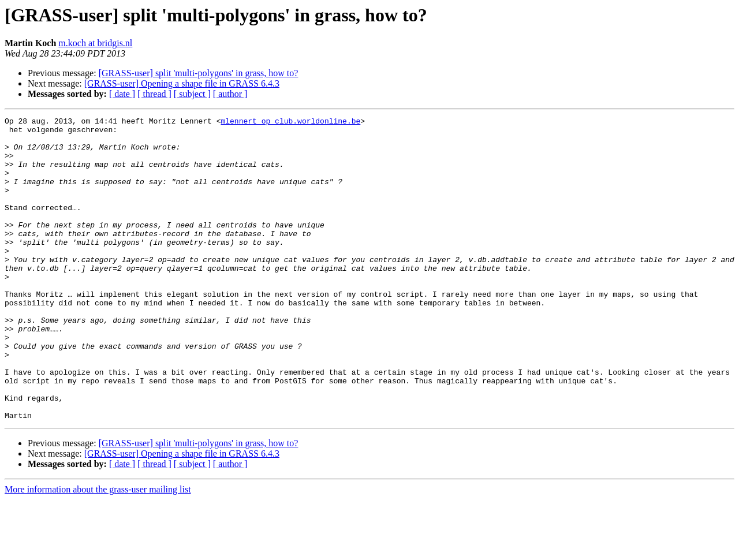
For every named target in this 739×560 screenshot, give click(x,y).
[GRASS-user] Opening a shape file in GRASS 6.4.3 (182, 83)
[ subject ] (192, 94)
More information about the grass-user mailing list (98, 550)
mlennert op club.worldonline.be (290, 122)
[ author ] (230, 94)
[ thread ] (154, 94)
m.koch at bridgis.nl (95, 43)
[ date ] (122, 94)
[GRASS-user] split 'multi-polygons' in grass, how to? (199, 73)
